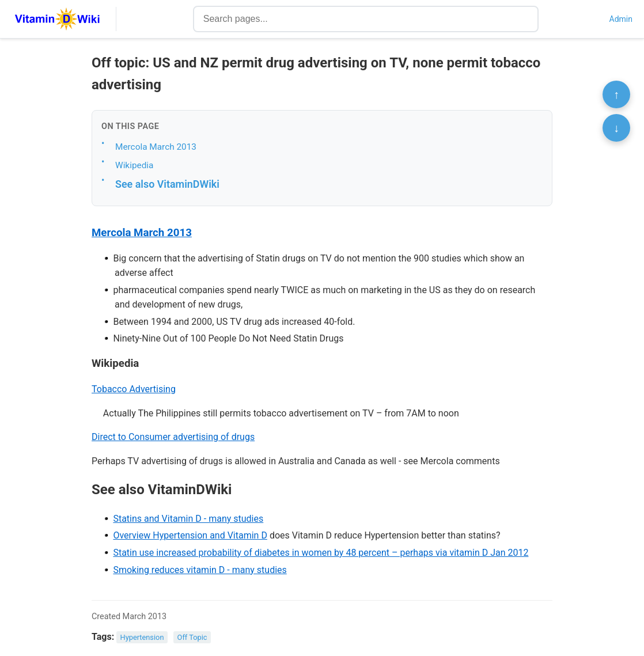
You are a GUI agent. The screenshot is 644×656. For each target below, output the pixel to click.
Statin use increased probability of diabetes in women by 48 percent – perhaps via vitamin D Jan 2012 (321, 553)
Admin (621, 19)
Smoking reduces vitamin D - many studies (200, 570)
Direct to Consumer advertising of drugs (173, 437)
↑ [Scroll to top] (616, 94)
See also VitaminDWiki (167, 184)
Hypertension (142, 637)
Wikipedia (134, 165)
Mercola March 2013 (156, 147)
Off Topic (192, 637)
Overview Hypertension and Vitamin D (190, 535)
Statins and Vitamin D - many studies (188, 519)
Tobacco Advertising (134, 389)
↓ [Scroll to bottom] (616, 128)
